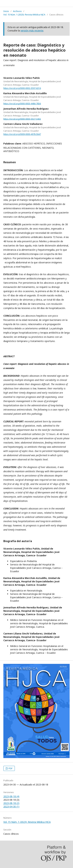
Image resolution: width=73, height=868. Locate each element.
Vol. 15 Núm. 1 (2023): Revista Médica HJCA (24, 15)
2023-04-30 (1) (11, 807)
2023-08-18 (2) (11, 803)
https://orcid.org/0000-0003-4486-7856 (22, 104)
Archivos (17, 11)
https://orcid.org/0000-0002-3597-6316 (22, 88)
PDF (10, 768)
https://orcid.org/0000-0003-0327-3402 (22, 119)
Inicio (6, 11)
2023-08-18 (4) (11, 796)
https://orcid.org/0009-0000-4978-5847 (22, 134)
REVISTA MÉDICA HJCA (21, 3)
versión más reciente (32, 31)
